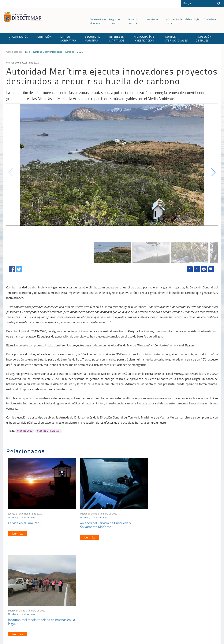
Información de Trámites (174, 21)
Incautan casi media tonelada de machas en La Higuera (181, 524)
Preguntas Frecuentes (115, 21)
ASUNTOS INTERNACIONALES (176, 39)
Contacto (210, 19)
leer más (17, 532)
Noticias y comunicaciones (48, 52)
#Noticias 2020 (25, 431)
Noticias (152, 19)
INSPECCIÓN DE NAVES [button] (204, 39)
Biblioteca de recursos (75, 632)
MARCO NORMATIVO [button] (68, 39)
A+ (190, 269)
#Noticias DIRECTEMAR (49, 431)
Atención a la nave (178, 590)
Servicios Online (133, 21)
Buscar (219, 4)
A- (197, 269)
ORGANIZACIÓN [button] (18, 37)
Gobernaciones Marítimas (98, 21)
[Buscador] (198, 3)
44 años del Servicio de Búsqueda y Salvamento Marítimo (104, 524)
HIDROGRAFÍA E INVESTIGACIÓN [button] (144, 39)
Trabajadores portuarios (181, 594)
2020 (80, 52)
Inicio (28, 52)
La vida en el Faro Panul (25, 522)
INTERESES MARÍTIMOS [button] (117, 39)
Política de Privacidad (49, 632)
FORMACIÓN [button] (44, 37)
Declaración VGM (178, 599)
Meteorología (192, 19)
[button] (213, 172)
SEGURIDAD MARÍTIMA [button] (93, 39)
